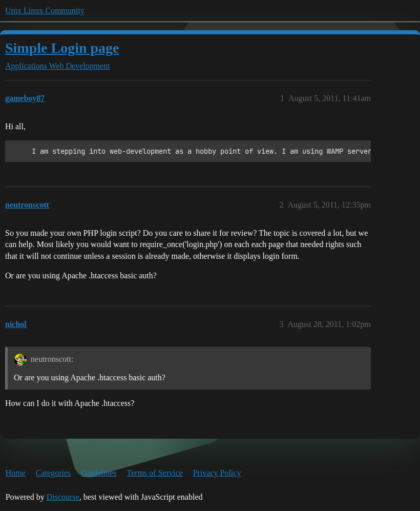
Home (16, 473)
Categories (53, 473)
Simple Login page (62, 48)
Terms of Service (155, 473)
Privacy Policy (217, 473)
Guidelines (99, 473)
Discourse (63, 497)
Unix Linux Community (45, 11)
